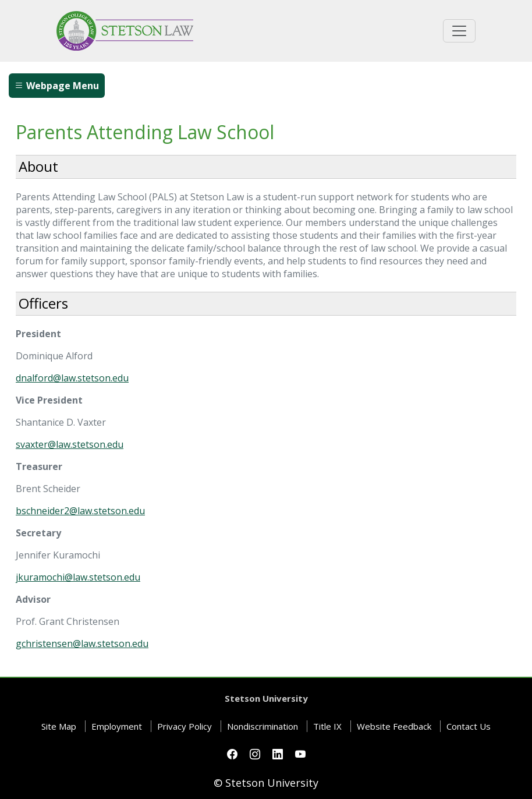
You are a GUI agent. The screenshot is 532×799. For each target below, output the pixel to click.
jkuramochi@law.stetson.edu (78, 577)
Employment (117, 726)
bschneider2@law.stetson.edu (80, 511)
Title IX (327, 726)
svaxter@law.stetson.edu (70, 444)
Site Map (59, 726)
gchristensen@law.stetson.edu (82, 644)
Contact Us (469, 726)
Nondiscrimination (263, 726)
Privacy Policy (185, 726)
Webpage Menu (57, 86)
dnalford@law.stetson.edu (72, 378)
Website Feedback (394, 726)
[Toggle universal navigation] (459, 31)
